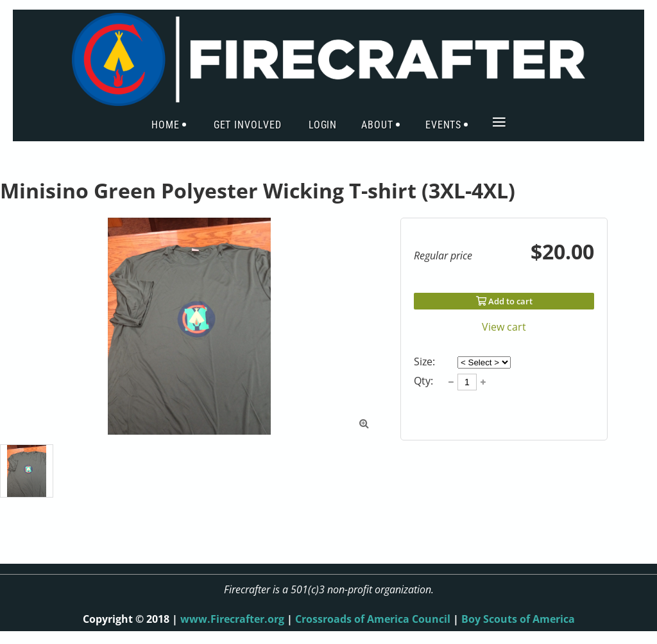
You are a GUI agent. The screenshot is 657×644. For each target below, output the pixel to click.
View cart (504, 327)
